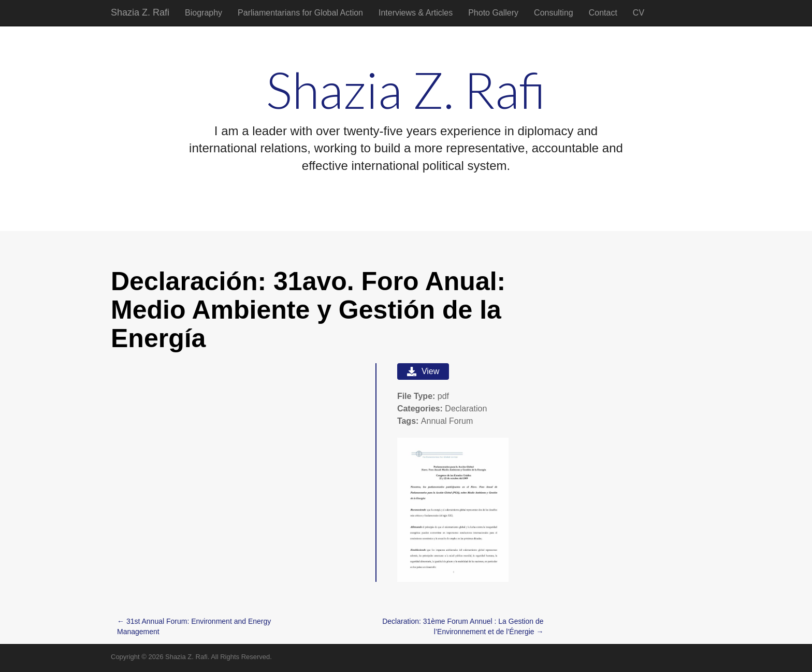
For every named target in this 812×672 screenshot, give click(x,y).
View (423, 371)
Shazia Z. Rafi (140, 12)
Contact (603, 13)
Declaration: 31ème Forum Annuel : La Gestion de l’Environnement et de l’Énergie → (463, 626)
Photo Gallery (493, 13)
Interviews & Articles (416, 13)
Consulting (554, 13)
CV (639, 13)
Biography (204, 13)
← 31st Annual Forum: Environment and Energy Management (194, 626)
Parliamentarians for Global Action (300, 13)
